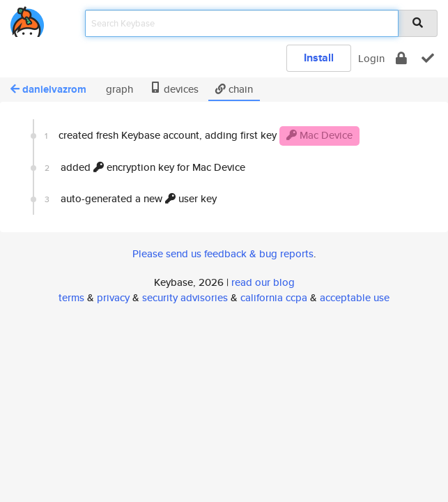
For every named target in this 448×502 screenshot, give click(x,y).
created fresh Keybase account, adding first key (202, 136)
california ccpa (274, 297)
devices (174, 89)
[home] (27, 19)
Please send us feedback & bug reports (223, 253)
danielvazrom (48, 89)
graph (118, 89)
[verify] (428, 58)
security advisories (185, 297)
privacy (113, 297)
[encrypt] (401, 58)
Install (319, 58)
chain (234, 89)
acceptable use (355, 297)
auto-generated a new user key (131, 198)
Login (371, 58)
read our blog (263, 282)
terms (71, 297)
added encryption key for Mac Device (145, 167)
